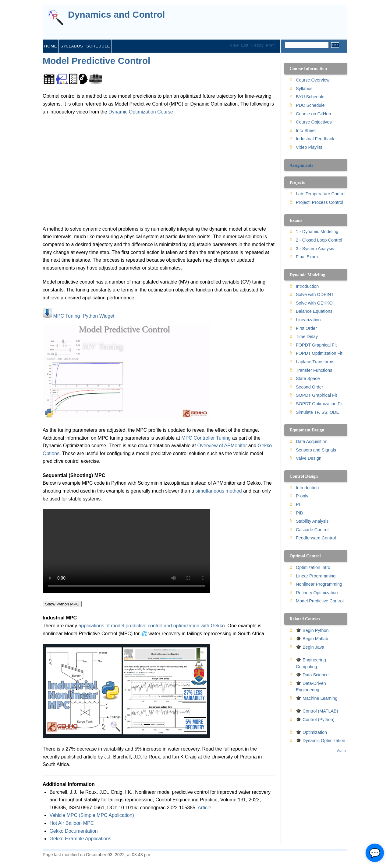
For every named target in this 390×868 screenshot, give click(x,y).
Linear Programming (316, 576)
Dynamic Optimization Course (141, 112)
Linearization (308, 320)
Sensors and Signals (316, 450)
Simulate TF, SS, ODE (317, 412)
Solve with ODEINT (315, 295)
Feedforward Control (316, 538)
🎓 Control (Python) (315, 720)
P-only (302, 496)
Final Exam (307, 257)
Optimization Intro (313, 567)
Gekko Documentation (73, 831)
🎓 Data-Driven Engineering (311, 687)
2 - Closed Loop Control (319, 240)
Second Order (310, 387)
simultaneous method (219, 491)
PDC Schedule (310, 105)
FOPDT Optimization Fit (319, 353)
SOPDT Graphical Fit (316, 395)
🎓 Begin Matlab (312, 639)
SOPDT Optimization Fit (319, 404)
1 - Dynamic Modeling (317, 232)
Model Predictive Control (96, 61)
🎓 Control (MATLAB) (317, 711)
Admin (342, 751)
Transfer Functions (314, 370)
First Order (306, 328)
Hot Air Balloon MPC (72, 823)
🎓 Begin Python (312, 630)
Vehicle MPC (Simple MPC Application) (92, 815)
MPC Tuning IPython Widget (84, 316)
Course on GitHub (313, 114)
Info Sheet (306, 131)
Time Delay (307, 336)
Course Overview (313, 80)
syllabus (72, 46)
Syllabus (304, 89)
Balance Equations (314, 311)
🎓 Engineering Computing (311, 663)
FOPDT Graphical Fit (316, 345)
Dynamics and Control (116, 15)
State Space (308, 378)
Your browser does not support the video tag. (126, 551)
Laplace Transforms (315, 362)
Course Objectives (314, 122)
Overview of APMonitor (222, 446)
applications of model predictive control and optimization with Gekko (151, 626)
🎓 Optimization (311, 732)
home (51, 46)
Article (204, 808)
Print (270, 45)
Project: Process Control (319, 202)
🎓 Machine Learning (317, 698)
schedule (98, 46)
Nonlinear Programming (319, 584)
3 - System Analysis (315, 249)
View (234, 45)
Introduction (307, 286)
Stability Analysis (312, 521)
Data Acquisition (312, 441)
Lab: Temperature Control (321, 194)
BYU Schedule (310, 97)
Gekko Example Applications (80, 839)
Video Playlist (309, 147)
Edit (245, 45)
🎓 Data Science (312, 675)
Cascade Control (312, 530)
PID (300, 513)
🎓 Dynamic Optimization (321, 741)
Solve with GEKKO (314, 303)
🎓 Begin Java (310, 647)
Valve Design (309, 458)
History (257, 45)
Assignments (301, 165)
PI (298, 504)
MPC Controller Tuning (206, 438)
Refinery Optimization (317, 593)
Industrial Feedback (315, 139)
